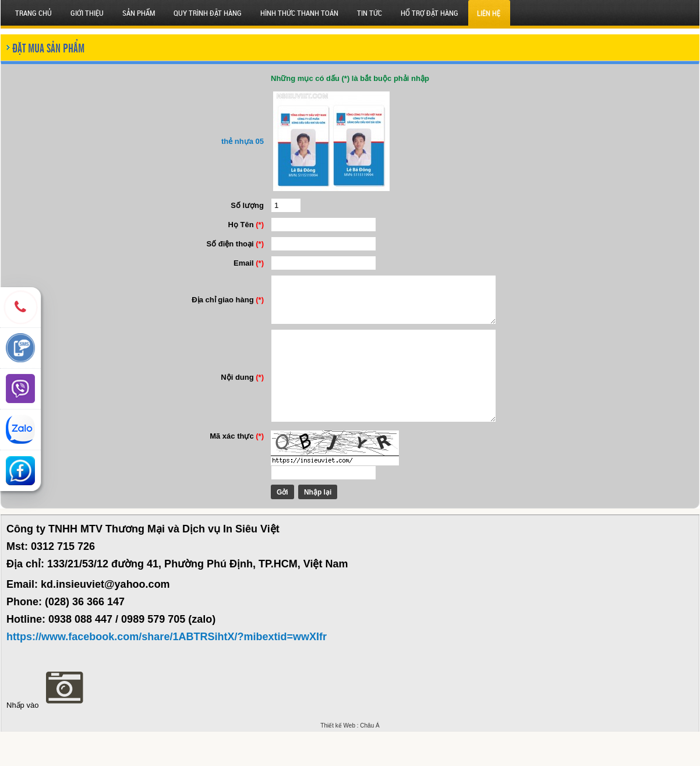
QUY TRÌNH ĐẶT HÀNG (208, 13)
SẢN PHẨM (139, 13)
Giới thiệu (87, 13)
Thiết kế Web (338, 760)
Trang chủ (33, 13)
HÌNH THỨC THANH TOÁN (299, 13)
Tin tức (370, 13)
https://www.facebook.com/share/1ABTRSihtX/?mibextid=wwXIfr (167, 671)
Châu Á (370, 760)
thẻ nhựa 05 (232, 141)
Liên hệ (489, 13)
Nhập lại (307, 527)
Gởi (272, 527)
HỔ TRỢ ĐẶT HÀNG (429, 13)
